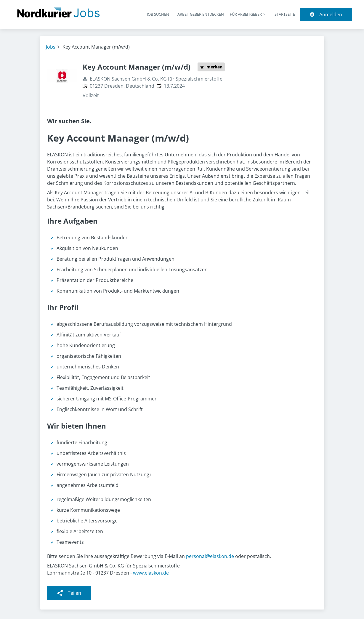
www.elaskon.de (151, 573)
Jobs (51, 47)
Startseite (285, 14)
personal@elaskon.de (210, 556)
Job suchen (158, 14)
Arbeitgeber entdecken (201, 14)
